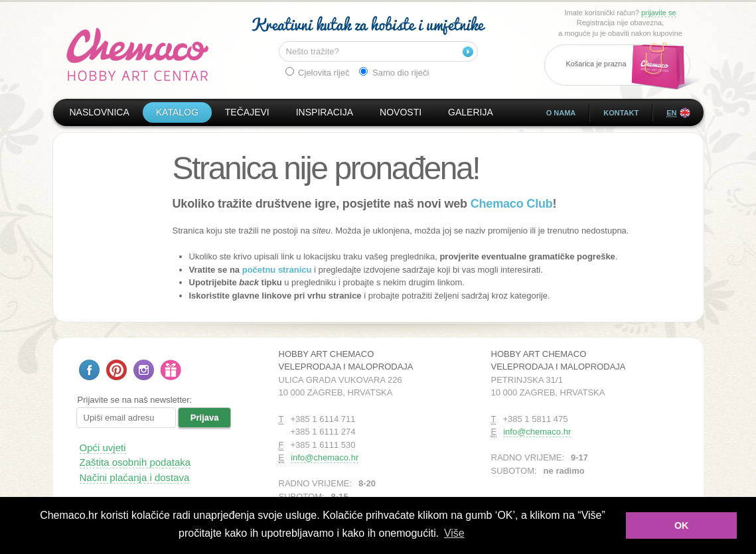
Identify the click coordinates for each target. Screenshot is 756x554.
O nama (561, 113)
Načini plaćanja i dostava (135, 477)
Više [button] (454, 533)
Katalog (177, 112)
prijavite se (659, 13)
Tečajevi (247, 112)
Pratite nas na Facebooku (89, 370)
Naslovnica (100, 112)
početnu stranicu (277, 270)
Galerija (471, 112)
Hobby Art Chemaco (138, 54)
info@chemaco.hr (325, 457)
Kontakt (621, 113)
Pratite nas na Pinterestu (116, 370)
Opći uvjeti (103, 448)
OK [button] (682, 525)
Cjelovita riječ (318, 72)
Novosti (401, 112)
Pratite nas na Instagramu (144, 370)
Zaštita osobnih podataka (135, 462)
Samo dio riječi (394, 72)
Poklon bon (171, 370)
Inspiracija (325, 112)
